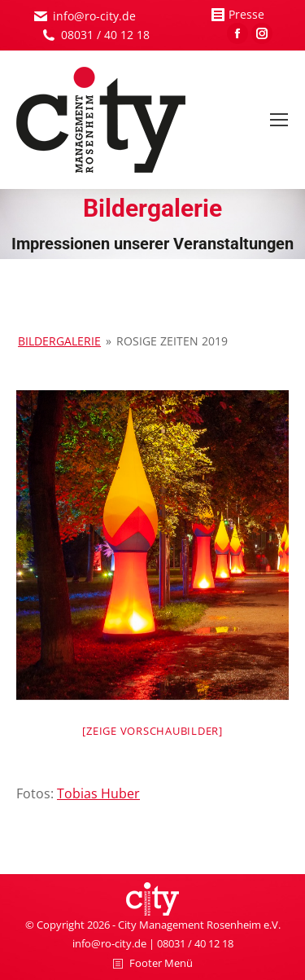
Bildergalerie (59, 341)
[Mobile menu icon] (279, 120)
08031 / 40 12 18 (105, 35)
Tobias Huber (98, 793)
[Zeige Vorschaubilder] (152, 731)
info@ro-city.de (94, 16)
